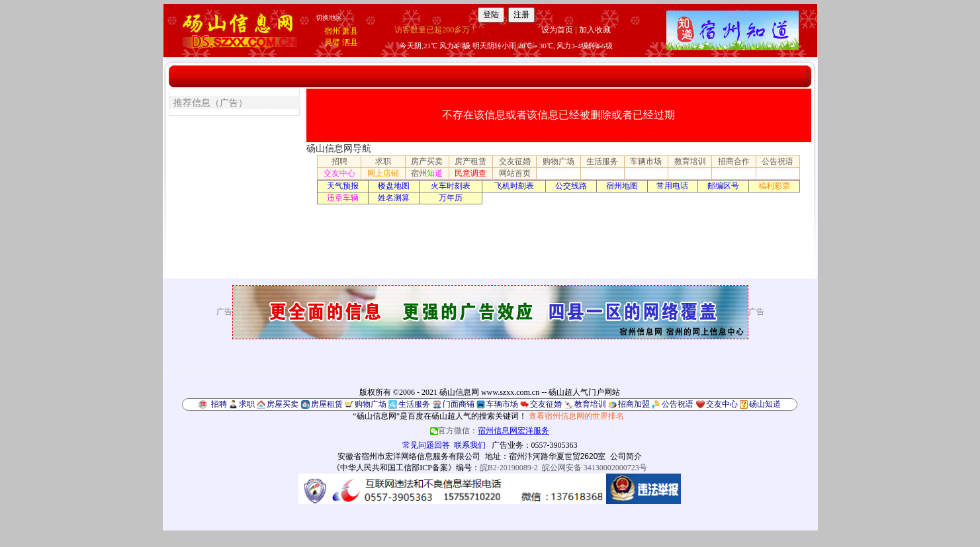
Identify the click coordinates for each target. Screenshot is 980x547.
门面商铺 (459, 404)
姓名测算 (394, 198)
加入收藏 (595, 30)
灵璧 (332, 42)
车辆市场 (646, 161)
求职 (383, 161)
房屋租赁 (327, 404)
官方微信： (490, 431)
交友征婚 (515, 161)
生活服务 (602, 161)
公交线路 (571, 186)
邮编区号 (723, 186)
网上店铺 (383, 173)
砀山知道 (765, 404)
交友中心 (339, 173)
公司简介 (626, 456)
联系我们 (470, 445)
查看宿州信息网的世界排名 (576, 416)
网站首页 (515, 173)
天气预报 (343, 186)
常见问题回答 (426, 445)
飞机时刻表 (514, 186)
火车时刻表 (451, 186)
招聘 (339, 161)
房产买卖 (427, 161)
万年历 (451, 198)
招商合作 (734, 161)
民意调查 (470, 173)
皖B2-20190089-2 (509, 468)
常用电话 (672, 186)
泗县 (350, 42)
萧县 (350, 31)
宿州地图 (622, 186)
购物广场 (558, 161)
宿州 (332, 31)
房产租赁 (470, 161)
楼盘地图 (394, 186)
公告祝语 (778, 161)
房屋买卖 (283, 404)
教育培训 (690, 161)
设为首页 (557, 30)
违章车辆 (343, 198)
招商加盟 (634, 404)
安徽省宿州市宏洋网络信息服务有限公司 (409, 456)
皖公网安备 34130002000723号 (595, 468)
